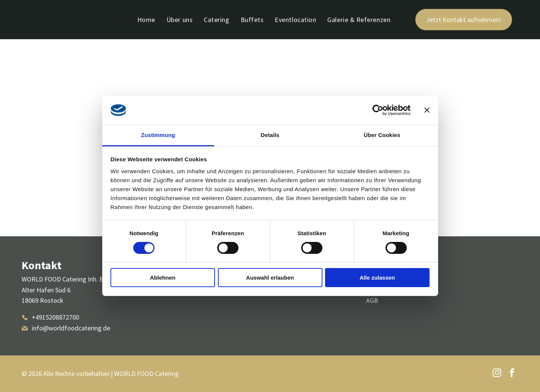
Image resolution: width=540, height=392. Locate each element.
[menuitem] (146, 20)
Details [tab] (270, 135)
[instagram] (497, 374)
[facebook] (512, 374)
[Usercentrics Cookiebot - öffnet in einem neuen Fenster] (378, 110)
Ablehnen (163, 278)
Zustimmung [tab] (158, 135)
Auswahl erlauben (270, 278)
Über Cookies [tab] (382, 135)
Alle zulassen (377, 278)
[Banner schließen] (427, 110)
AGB (372, 300)
